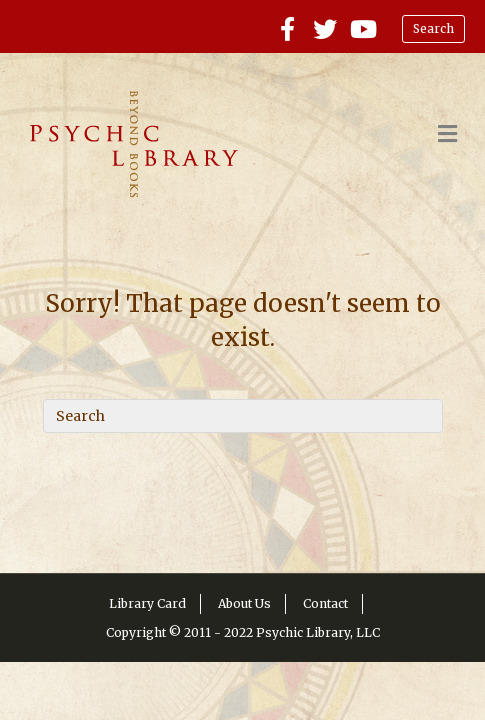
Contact (325, 603)
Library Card (147, 603)
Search (433, 28)
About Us (244, 603)
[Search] (243, 416)
